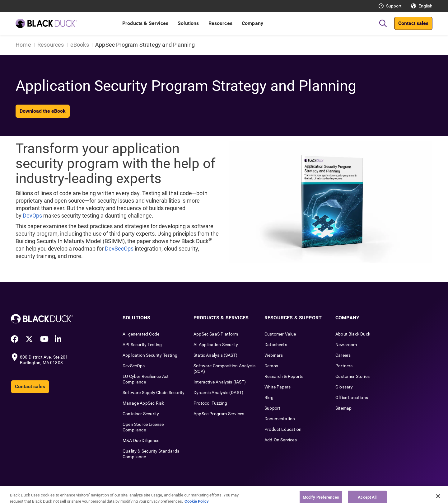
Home (23, 45)
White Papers (278, 387)
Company (252, 23)
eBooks (80, 45)
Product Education (283, 429)
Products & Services (145, 23)
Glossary (344, 387)
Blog (269, 397)
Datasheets (276, 345)
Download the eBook (43, 111)
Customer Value (280, 334)
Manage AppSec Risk (143, 403)
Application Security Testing (150, 355)
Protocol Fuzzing (210, 403)
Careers (343, 355)
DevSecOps (119, 249)
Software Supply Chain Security (154, 393)
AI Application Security (216, 345)
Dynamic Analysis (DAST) (218, 393)
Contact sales (413, 23)
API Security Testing (142, 345)
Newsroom (346, 345)
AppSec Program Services (219, 414)
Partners (344, 366)
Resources (220, 23)
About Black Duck (353, 334)
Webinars (274, 355)
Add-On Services (281, 440)
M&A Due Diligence (141, 440)
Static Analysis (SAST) (215, 355)
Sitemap (343, 408)
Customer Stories (352, 376)
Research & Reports (284, 376)
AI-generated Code (141, 334)
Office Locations (352, 397)
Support (394, 6)
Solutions (188, 23)
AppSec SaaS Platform (216, 334)
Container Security (141, 414)
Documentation (280, 419)
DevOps (32, 216)
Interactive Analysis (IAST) (220, 382)
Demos (271, 366)
